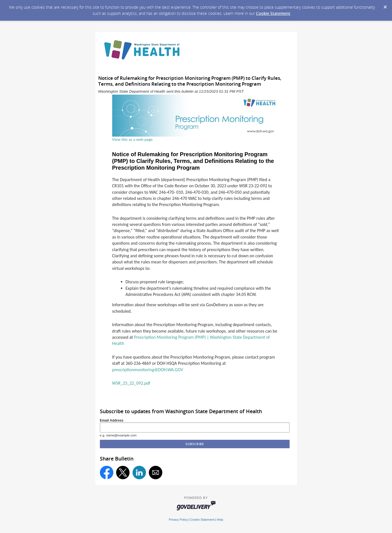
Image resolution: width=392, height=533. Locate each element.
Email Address (112, 420)
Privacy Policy (178, 520)
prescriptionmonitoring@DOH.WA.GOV (148, 370)
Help (220, 520)
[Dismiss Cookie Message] (385, 5)
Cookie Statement (273, 13)
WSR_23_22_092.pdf (131, 383)
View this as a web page (132, 139)
